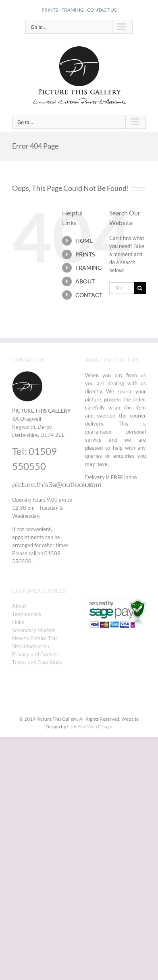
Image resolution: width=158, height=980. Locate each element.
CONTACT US (102, 10)
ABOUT (85, 281)
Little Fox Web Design (90, 727)
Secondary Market (33, 630)
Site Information (31, 646)
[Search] (140, 288)
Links (18, 622)
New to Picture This (35, 638)
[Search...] (122, 288)
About (19, 606)
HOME (84, 241)
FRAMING (73, 10)
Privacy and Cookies (35, 654)
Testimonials (27, 614)
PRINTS (50, 10)
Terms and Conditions (37, 662)
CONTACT (89, 295)
